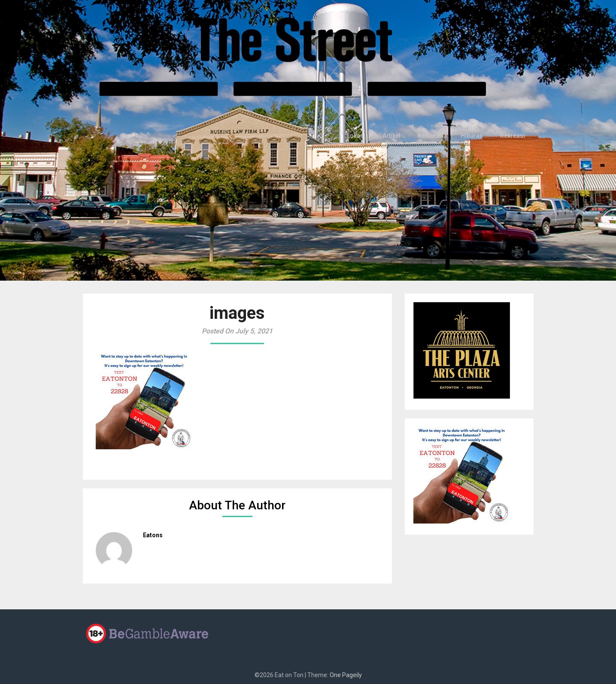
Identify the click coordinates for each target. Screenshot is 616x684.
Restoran (434, 136)
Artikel (395, 136)
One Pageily (346, 675)
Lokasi (361, 136)
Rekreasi (513, 136)
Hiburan (474, 136)
